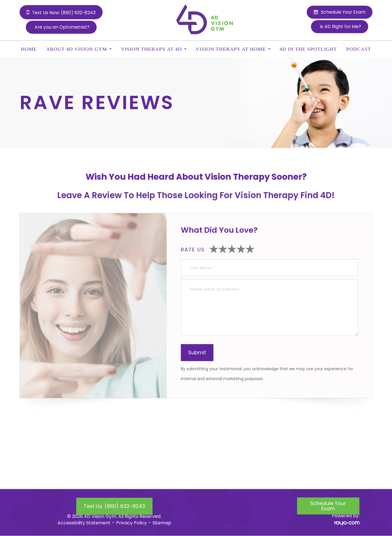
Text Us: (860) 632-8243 (114, 506)
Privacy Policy (132, 523)
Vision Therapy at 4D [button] (153, 49)
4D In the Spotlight (308, 49)
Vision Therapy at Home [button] (233, 49)
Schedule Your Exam (328, 506)
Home (29, 49)
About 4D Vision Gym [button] (79, 49)
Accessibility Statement (84, 523)
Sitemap (162, 523)
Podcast (358, 49)
